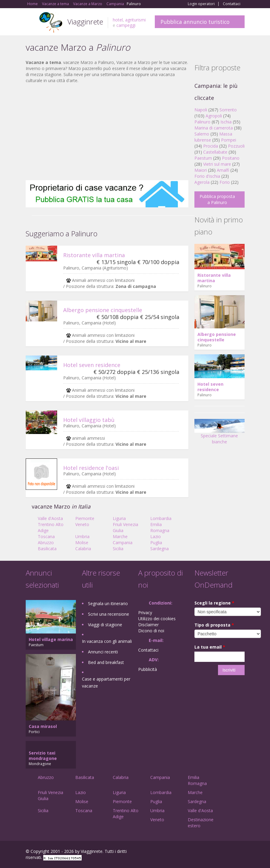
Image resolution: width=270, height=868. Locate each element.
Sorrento (228, 110)
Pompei (229, 140)
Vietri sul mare (217, 164)
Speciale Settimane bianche (220, 434)
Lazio (156, 536)
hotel (118, 20)
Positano (231, 158)
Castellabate (215, 152)
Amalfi (223, 170)
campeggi (126, 25)
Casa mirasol (43, 726)
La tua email (210, 647)
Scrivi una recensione (109, 614)
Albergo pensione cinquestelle (103, 310)
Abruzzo (46, 542)
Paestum (203, 158)
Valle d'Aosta (50, 518)
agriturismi (135, 20)
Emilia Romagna (160, 527)
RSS (241, 852)
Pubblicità (148, 669)
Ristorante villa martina (94, 255)
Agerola (202, 182)
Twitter (227, 852)
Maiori (201, 170)
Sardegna (159, 549)
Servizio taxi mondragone (43, 756)
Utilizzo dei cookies (157, 619)
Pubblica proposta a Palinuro (217, 199)
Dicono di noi (151, 631)
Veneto (82, 524)
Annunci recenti (103, 652)
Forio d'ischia (207, 176)
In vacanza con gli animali (107, 641)
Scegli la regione (214, 603)
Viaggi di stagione (105, 625)
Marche (120, 536)
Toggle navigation (31, 22)
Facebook (199, 852)
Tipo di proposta (214, 625)
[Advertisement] (107, 132)
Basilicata (47, 549)
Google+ (212, 852)
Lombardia (161, 518)
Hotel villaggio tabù (89, 420)
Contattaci (232, 4)
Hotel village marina (51, 639)
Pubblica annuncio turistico (195, 22)
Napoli (201, 110)
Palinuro (202, 122)
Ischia (226, 122)
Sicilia (118, 549)
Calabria (83, 549)
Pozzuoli (236, 146)
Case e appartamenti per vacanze (106, 682)
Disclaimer (148, 625)
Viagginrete (85, 22)
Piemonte (85, 518)
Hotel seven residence (92, 365)
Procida (211, 146)
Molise (82, 542)
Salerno (202, 134)
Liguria (119, 518)
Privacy (145, 613)
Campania (123, 542)
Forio (225, 182)
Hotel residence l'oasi (91, 468)
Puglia (156, 542)
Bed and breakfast (106, 662)
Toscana (46, 536)
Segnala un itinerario (108, 603)
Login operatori (201, 4)
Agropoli (214, 116)
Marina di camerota (214, 128)
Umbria (82, 536)
